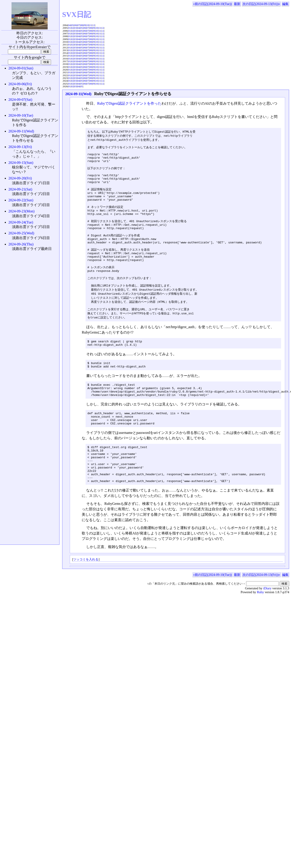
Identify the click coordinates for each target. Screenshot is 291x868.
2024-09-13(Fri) (20, 147)
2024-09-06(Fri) (20, 84)
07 (78, 25)
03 (76, 28)
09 (85, 25)
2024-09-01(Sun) (21, 68)
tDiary (267, 630)
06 (76, 25)
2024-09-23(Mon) (21, 211)
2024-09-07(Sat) (20, 100)
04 (69, 25)
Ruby (260, 634)
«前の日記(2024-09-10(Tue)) (212, 4)
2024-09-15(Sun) (21, 163)
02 (72, 28)
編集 (285, 4)
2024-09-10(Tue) (21, 115)
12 (94, 25)
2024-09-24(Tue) (21, 222)
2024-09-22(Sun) (21, 200)
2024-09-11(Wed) (78, 94)
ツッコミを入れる (86, 601)
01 (69, 28)
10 (88, 25)
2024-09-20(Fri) (20, 178)
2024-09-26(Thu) (21, 244)
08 (82, 25)
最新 (237, 4)
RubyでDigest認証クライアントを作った (129, 103)
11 (91, 25)
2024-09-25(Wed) (21, 233)
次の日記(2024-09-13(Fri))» (261, 4)
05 (72, 25)
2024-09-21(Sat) (20, 189)
